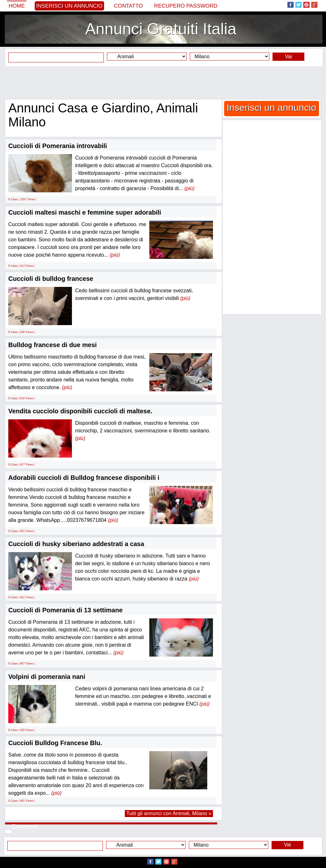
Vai (288, 57)
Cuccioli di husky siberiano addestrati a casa (76, 544)
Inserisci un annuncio (70, 6)
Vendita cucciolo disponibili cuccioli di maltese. (80, 411)
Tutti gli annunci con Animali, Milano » (169, 813)
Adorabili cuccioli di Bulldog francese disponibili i (84, 478)
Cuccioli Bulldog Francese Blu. (55, 743)
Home (17, 6)
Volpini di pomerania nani (47, 677)
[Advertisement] (163, 83)
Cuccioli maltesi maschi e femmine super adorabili (85, 212)
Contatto (128, 6)
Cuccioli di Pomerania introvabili (58, 146)
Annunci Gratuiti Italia (161, 29)
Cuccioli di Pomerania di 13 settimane (65, 610)
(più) (189, 188)
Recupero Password (186, 6)
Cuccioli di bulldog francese (51, 279)
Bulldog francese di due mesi (53, 345)
